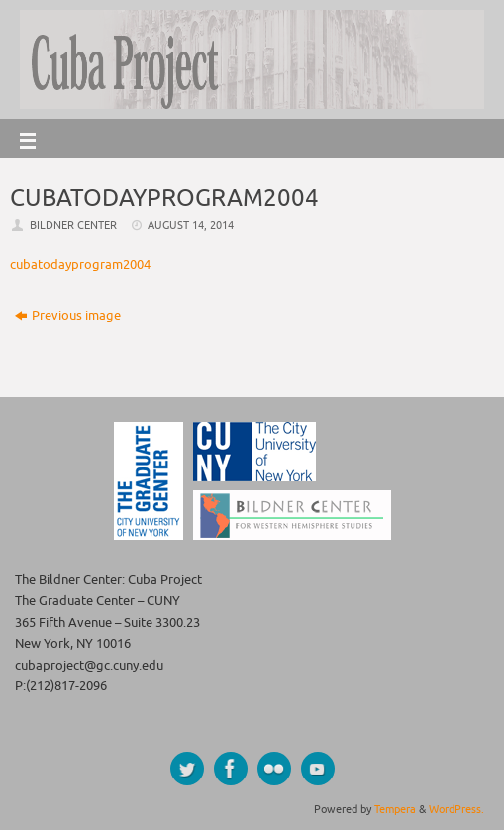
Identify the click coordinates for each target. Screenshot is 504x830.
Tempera (395, 809)
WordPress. (456, 809)
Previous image (68, 316)
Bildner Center (73, 225)
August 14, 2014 (191, 225)
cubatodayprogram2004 (80, 265)
